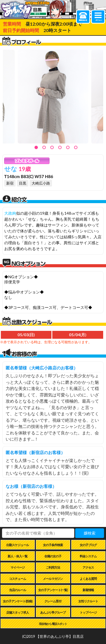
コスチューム (18, 579)
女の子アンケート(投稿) (18, 601)
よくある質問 (88, 579)
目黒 (23, 183)
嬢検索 (90, 533)
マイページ (18, 567)
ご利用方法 (53, 567)
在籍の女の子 (53, 556)
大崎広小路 (41, 183)
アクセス (88, 567)
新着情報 (88, 590)
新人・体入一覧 (18, 556)
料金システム (88, 556)
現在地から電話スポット (53, 624)
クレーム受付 (53, 601)
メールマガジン (53, 579)
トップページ (88, 612)
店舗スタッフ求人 (18, 612)
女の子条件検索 (53, 545)
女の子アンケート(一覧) (53, 590)
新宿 (10, 183)
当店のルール (18, 590)
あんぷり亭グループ (53, 612)
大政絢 (10, 213)
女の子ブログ (88, 545)
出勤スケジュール (18, 545)
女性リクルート (88, 601)
